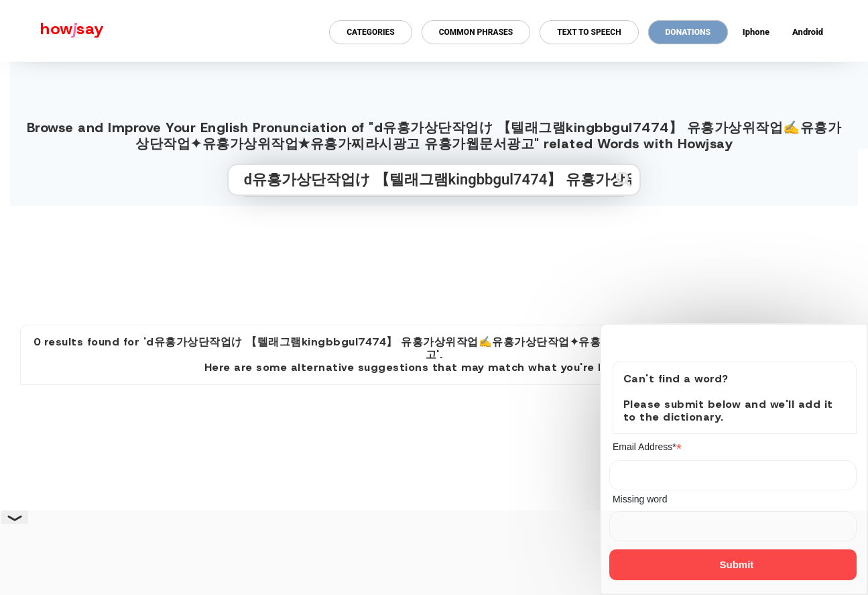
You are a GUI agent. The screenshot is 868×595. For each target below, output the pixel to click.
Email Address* (647, 447)
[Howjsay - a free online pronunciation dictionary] (52, 31)
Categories (370, 32)
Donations (688, 32)
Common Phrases (476, 32)
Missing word (640, 499)
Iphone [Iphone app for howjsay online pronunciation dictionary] (756, 32)
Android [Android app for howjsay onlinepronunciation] (808, 32)
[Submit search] (624, 179)
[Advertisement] (434, 260)
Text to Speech (589, 32)
